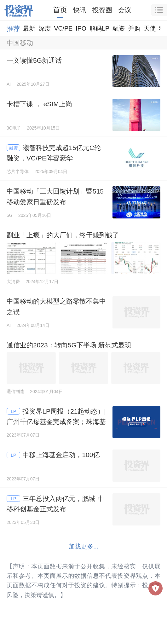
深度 (45, 28)
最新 (29, 28)
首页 (60, 10)
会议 (124, 10)
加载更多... (84, 546)
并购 (134, 28)
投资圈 (102, 10)
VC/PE (63, 28)
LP (13, 411)
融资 (119, 28)
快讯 (80, 10)
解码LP (99, 28)
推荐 (13, 29)
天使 (150, 28)
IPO (81, 28)
